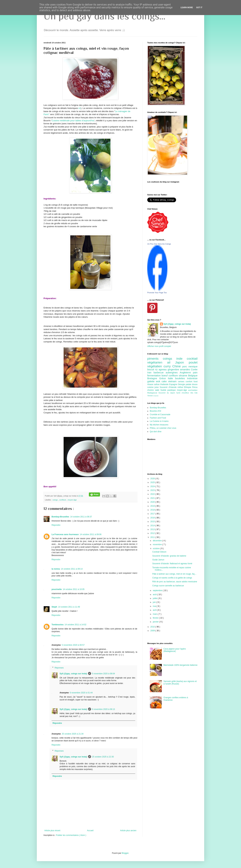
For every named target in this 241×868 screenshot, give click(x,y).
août (155, 595)
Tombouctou (58, 625)
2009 (153, 631)
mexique (193, 367)
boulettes (181, 378)
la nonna (56, 569)
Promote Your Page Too (157, 293)
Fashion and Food (158, 418)
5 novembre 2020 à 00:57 (73, 645)
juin (155, 602)
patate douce (192, 384)
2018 (153, 510)
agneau (163, 370)
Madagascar (153, 393)
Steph (54, 607)
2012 (153, 533)
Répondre (56, 525)
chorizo (151, 390)
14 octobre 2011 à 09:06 (91, 534)
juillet (155, 598)
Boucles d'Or (155, 411)
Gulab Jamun (158, 560)
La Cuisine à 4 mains (159, 421)
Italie (171, 378)
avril (155, 610)
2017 (153, 514)
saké (158, 390)
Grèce (164, 378)
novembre (158, 544)
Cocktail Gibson (159, 552)
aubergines (173, 373)
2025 (153, 482)
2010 (153, 627)
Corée (194, 370)
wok (159, 381)
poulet (193, 362)
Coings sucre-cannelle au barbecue (168, 586)
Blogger (125, 853)
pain (195, 373)
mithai (181, 387)
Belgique (193, 376)
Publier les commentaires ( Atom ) (71, 835)
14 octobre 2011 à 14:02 (75, 625)
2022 (153, 494)
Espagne (174, 384)
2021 (153, 498)
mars (155, 614)
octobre (156, 549)
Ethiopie (188, 387)
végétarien (157, 362)
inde (182, 359)
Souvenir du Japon (167, 393)
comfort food (192, 382)
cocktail (192, 359)
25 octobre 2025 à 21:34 (73, 734)
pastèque (172, 390)
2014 (153, 526)
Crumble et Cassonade (160, 415)
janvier (156, 622)
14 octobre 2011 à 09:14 (72, 569)
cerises (182, 382)
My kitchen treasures (159, 425)
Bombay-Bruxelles (60, 517)
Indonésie (192, 378)
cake (165, 381)
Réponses (59, 668)
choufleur (186, 393)
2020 (153, 502)
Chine (177, 366)
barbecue (160, 373)
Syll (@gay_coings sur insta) (73, 674)
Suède (164, 390)
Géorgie (182, 384)
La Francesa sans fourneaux (65, 534)
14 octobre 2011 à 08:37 (81, 517)
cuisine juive (153, 387)
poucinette (57, 589)
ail (171, 362)
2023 (153, 490)
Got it (199, 8)
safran (157, 384)
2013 (153, 529)
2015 (153, 522)
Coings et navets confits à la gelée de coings (172, 578)
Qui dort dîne (156, 432)
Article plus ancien (128, 831)
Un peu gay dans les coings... (104, 16)
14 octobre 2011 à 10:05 (74, 589)
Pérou (195, 387)
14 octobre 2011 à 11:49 (69, 607)
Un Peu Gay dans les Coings (159, 244)
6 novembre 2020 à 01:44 (81, 693)
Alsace (151, 384)
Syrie (179, 393)
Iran (150, 373)
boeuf (165, 376)
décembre (158, 541)
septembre (158, 590)
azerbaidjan (193, 390)
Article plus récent (52, 831)
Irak (196, 393)
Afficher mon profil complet (159, 346)
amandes (186, 370)
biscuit (151, 370)
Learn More (187, 8)
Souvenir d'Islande (169, 387)
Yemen (150, 396)
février (156, 618)
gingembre (174, 370)
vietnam (173, 381)
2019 (153, 506)
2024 (153, 486)
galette (152, 381)
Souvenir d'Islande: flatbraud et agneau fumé (172, 564)
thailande (165, 384)
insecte (156, 396)
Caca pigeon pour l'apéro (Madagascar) (175, 650)
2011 (153, 537)
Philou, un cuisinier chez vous (163, 428)
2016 (153, 518)
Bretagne (153, 378)
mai (155, 606)
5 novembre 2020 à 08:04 (104, 674)
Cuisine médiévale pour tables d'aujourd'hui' (73, 121)
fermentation (154, 376)
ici (79, 108)
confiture (63, 500)
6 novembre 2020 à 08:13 (104, 709)
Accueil (90, 831)
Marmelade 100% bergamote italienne (180, 665)
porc (185, 367)
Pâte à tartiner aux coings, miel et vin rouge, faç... (174, 574)
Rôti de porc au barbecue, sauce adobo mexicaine (175, 582)
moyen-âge (72, 500)
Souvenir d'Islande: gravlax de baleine (169, 556)
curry (168, 366)
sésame (183, 376)
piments (155, 359)
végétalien (155, 366)
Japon (182, 362)
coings (55, 500)
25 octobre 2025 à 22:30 (103, 757)
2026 (153, 479)
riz (157, 370)
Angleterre (186, 373)
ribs (192, 393)
